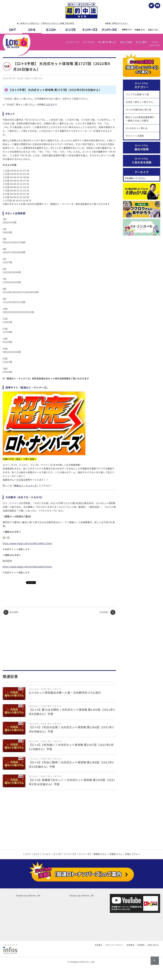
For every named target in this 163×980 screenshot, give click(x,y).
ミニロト (46, 854)
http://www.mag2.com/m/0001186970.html (27, 567)
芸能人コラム (132, 854)
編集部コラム (100, 854)
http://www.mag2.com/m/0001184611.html (27, 543)
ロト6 (36, 854)
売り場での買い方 (107, 42)
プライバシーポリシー (115, 945)
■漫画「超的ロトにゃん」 (117, 23)
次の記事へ (108, 612)
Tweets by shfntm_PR (28, 896)
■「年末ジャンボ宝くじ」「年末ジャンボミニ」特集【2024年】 (46, 23)
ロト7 (28, 854)
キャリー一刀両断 (135, 136)
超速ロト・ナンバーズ (26, 486)
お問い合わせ (153, 945)
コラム (155, 42)
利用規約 (141, 945)
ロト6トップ (73, 42)
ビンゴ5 (57, 854)
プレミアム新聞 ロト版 (137, 94)
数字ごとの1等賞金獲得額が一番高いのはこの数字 (140, 119)
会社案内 (99, 945)
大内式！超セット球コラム (139, 102)
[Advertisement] (59, 642)
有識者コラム (116, 854)
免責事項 (131, 945)
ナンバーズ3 (70, 854)
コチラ (49, 104)
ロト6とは (89, 42)
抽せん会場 (126, 42)
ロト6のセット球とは (137, 128)
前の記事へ (11, 612)
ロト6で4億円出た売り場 (138, 110)
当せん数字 (142, 42)
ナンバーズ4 (85, 854)
